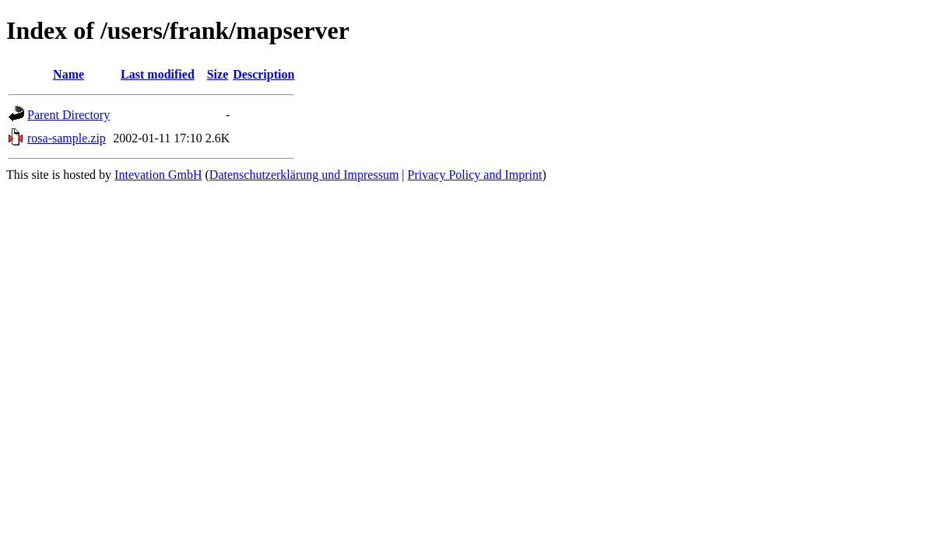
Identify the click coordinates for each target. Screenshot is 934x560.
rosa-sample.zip (67, 138)
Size (218, 74)
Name (68, 74)
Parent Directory (68, 115)
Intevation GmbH (158, 175)
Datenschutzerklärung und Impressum (304, 175)
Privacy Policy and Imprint (475, 175)
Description (263, 74)
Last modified (158, 74)
